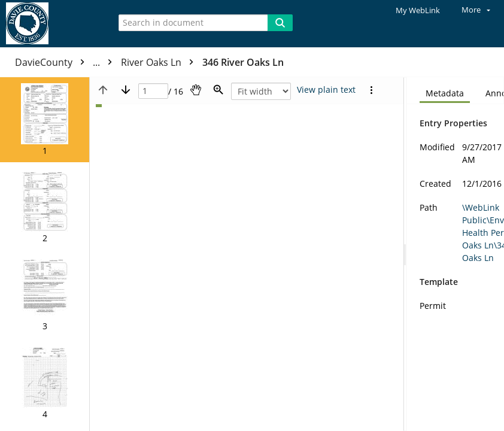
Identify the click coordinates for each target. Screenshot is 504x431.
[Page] (153, 91)
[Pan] (196, 90)
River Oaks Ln (318, 62)
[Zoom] (218, 90)
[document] (456, 254)
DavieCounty (66, 62)
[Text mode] (326, 90)
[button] (45, 120)
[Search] (280, 23)
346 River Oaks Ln (400, 62)
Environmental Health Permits (198, 62)
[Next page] (126, 90)
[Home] (51, 24)
